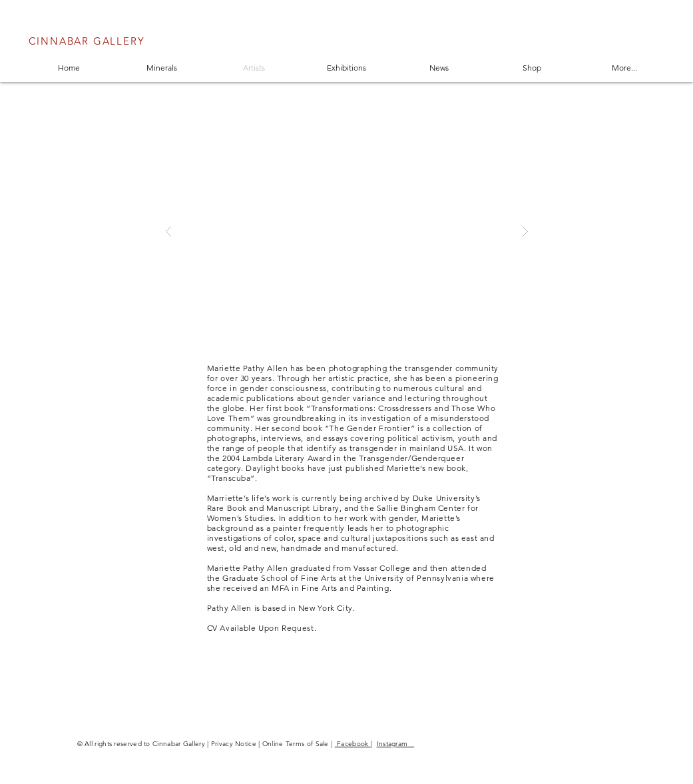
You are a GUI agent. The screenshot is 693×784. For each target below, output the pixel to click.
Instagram (396, 744)
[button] (347, 231)
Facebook (353, 744)
